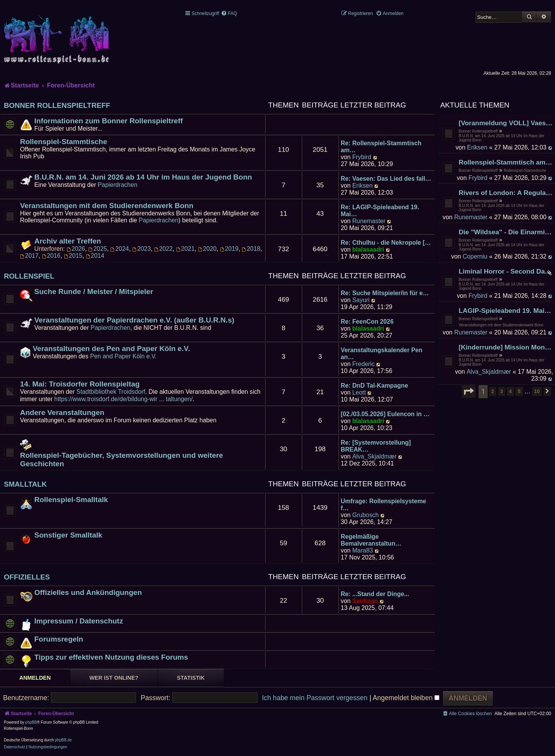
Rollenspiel (29, 276)
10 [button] (537, 391)
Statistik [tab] (191, 678)
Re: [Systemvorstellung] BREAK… (376, 446)
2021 (185, 249)
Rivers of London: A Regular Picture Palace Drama (506, 193)
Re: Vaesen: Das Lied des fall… (386, 179)
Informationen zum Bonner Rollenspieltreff (108, 121)
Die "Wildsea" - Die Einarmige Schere (506, 232)
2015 (73, 256)
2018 (251, 249)
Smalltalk (25, 484)
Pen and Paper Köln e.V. (124, 356)
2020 (207, 249)
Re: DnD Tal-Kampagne (374, 386)
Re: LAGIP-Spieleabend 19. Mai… (380, 211)
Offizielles (27, 577)
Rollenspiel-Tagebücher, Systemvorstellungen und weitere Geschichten (122, 459)
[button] (469, 391)
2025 (98, 249)
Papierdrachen (118, 185)
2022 (163, 249)
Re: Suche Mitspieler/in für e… (385, 293)
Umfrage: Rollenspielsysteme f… (383, 505)
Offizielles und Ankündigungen (88, 592)
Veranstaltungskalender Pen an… (382, 354)
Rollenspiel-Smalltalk (71, 500)
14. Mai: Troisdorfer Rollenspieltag (80, 384)
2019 (229, 249)
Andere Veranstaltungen (62, 412)
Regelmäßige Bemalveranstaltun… (371, 540)
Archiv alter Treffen (68, 241)
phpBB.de (63, 740)
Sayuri (361, 300)
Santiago (365, 601)
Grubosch (366, 515)
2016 (51, 256)
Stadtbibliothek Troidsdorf (111, 392)
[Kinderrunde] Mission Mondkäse (506, 347)
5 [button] (519, 391)
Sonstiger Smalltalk (68, 535)
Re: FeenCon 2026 (367, 322)
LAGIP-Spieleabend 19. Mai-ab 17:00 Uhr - (506, 311)
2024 (119, 249)
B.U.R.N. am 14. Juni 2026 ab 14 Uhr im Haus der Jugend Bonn (501, 138)
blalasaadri (368, 249)
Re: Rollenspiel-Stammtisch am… (381, 147)
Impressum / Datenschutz (79, 621)
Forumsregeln (59, 639)
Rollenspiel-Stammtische (525, 171)
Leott (359, 392)
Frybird (478, 178)
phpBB (31, 722)
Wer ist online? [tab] (114, 678)
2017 (29, 256)
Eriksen (477, 147)
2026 (76, 249)
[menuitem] (229, 13)
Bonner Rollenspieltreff (478, 131)
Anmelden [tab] (35, 678)
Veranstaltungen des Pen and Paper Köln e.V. (111, 349)
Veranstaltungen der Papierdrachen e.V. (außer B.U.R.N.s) (134, 320)
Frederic (363, 364)
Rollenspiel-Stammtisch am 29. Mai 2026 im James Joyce (506, 162)
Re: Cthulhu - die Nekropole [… (386, 243)
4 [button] (510, 391)
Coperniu (475, 256)
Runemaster (471, 217)
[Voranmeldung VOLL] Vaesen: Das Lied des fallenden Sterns (506, 123)
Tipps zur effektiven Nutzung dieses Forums (111, 657)
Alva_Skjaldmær (489, 372)
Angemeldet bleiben (406, 698)
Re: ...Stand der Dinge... (375, 594)
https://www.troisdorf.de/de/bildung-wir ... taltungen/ (124, 399)
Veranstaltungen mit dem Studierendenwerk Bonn (501, 325)
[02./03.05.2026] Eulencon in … (385, 414)
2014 (95, 256)
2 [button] (493, 391)
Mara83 (363, 550)
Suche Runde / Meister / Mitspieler (94, 291)
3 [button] (502, 391)
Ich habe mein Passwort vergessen (315, 698)
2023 (141, 249)
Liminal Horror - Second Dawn (506, 271)
